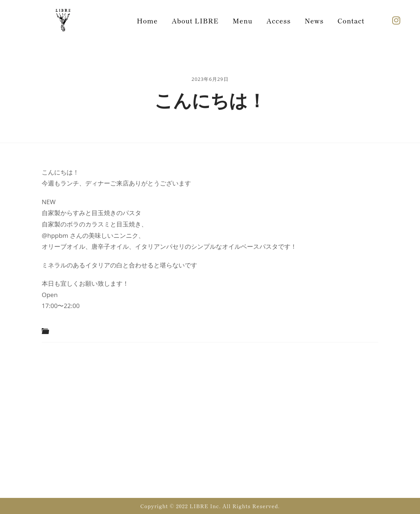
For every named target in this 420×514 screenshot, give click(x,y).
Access (278, 20)
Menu (243, 20)
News (314, 20)
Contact (351, 20)
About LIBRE (195, 20)
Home (147, 20)
